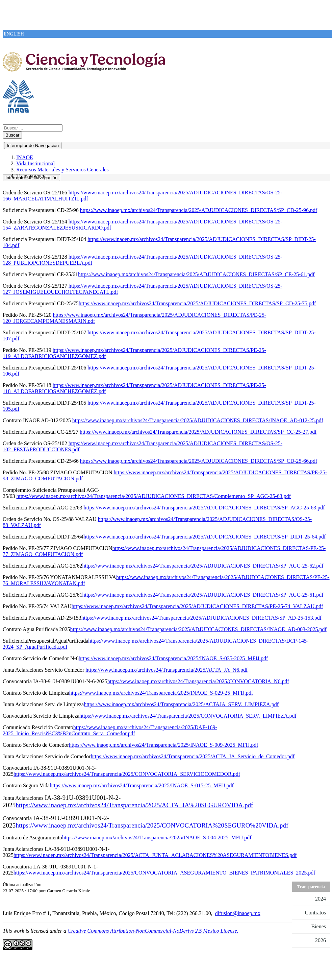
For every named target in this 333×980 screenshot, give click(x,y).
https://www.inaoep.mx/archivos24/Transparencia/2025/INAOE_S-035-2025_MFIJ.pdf (173, 658)
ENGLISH (14, 34)
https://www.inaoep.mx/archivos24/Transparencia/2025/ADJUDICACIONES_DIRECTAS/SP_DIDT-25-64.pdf (204, 537)
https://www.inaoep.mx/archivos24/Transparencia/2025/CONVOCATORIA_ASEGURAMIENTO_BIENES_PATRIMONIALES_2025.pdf (164, 873)
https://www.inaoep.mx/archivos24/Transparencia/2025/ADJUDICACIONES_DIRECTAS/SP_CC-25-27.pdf (198, 432)
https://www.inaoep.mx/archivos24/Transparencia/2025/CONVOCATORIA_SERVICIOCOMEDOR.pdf (127, 774)
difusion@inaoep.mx (238, 913)
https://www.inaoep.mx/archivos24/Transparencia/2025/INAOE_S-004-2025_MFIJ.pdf (157, 838)
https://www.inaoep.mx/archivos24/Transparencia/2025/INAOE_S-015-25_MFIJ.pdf (142, 785)
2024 (321, 899)
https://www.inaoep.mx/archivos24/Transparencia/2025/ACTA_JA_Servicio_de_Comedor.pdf (193, 756)
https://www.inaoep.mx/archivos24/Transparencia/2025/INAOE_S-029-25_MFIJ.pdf (161, 693)
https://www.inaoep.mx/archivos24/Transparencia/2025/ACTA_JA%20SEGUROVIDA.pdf (134, 805)
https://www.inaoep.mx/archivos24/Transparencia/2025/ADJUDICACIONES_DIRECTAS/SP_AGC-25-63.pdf (204, 508)
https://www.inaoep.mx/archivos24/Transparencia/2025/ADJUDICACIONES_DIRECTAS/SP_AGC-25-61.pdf (203, 595)
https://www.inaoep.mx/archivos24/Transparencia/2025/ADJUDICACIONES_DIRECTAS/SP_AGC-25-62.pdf (203, 566)
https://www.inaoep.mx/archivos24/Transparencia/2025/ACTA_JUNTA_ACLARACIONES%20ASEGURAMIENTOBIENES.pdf (155, 855)
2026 (321, 940)
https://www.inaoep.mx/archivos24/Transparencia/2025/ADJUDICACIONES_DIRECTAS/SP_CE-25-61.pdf (196, 274)
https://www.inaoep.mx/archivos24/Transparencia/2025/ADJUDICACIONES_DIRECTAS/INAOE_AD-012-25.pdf (198, 420)
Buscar (12, 135)
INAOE (25, 157)
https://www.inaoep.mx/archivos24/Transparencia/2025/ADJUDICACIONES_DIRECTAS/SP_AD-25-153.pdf (201, 618)
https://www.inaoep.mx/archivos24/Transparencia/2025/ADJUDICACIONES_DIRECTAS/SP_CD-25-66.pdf (199, 461)
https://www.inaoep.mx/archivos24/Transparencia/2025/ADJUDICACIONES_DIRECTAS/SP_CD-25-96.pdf (199, 210)
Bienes (318, 926)
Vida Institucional (35, 163)
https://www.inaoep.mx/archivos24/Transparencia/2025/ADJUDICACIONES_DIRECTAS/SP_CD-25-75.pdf (197, 303)
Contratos (315, 913)
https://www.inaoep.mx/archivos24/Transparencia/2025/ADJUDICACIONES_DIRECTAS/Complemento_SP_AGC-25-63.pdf (153, 496)
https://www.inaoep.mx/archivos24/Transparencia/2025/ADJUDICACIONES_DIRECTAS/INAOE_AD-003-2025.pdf (198, 629)
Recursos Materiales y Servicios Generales (62, 170)
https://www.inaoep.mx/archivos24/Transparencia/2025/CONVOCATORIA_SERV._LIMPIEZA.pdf (188, 716)
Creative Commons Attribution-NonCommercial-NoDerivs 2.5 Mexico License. (153, 931)
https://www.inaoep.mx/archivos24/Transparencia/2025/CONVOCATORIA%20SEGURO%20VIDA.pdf (152, 825)
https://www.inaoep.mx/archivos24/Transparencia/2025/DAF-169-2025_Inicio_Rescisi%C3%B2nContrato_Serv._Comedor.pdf (110, 730)
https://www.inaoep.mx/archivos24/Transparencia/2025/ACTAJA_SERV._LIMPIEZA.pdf (181, 704)
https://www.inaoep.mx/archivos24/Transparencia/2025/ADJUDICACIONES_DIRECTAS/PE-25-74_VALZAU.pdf (197, 606)
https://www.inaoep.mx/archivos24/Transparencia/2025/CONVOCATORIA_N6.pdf (198, 681)
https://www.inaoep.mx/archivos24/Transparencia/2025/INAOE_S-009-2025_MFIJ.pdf (164, 745)
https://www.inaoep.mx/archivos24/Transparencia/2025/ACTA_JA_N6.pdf (166, 670)
